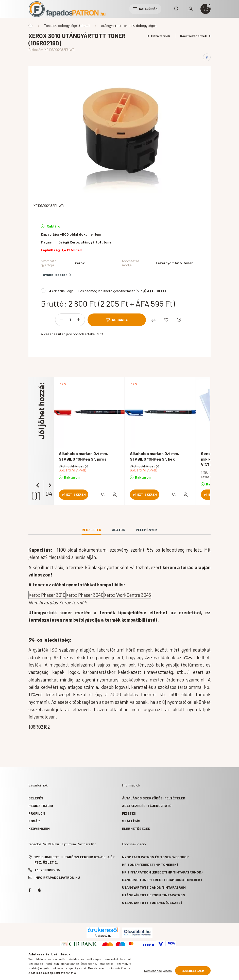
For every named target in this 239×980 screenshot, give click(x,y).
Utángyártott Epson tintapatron (154, 895)
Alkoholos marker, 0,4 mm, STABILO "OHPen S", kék (154, 456)
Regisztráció (41, 806)
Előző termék (159, 36)
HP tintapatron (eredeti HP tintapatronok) (162, 872)
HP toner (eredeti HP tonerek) (150, 864)
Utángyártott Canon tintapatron (154, 887)
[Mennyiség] (70, 320)
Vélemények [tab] (147, 530)
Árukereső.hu (103, 936)
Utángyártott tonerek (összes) (152, 903)
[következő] (49, 485)
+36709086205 (47, 870)
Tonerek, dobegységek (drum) (67, 25)
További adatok (56, 275)
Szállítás (131, 821)
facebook (29, 890)
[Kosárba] (117, 320)
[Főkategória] (30, 26)
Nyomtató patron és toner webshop (155, 857)
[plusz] (78, 320)
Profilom (37, 813)
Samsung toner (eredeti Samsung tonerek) (162, 880)
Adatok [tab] (118, 530)
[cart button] (206, 9)
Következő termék (195, 36)
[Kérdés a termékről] (179, 320)
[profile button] (191, 9)
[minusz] (62, 320)
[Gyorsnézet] (115, 495)
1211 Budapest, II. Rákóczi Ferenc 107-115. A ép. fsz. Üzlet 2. (75, 860)
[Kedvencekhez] (166, 320)
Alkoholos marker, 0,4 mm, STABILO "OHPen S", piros (83, 456)
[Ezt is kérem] (74, 495)
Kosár (34, 821)
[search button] (177, 9)
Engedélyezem (193, 971)
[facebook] (207, 57)
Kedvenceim (39, 828)
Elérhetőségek (136, 828)
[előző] (39, 485)
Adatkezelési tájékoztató (147, 806)
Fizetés (129, 813)
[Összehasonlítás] (153, 320)
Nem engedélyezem (158, 971)
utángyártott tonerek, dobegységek (129, 25)
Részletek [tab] (91, 530)
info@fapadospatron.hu (57, 877)
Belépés (36, 798)
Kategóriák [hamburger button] (145, 9)
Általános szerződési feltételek (154, 798)
